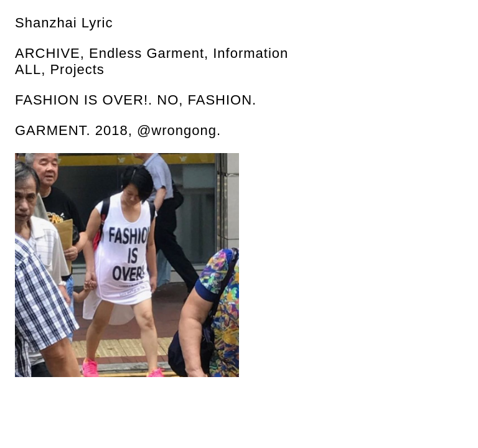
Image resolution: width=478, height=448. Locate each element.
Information (251, 53)
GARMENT (51, 130)
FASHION (220, 100)
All (28, 69)
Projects (77, 69)
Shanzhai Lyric (64, 23)
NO (168, 100)
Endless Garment (147, 53)
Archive (48, 53)
